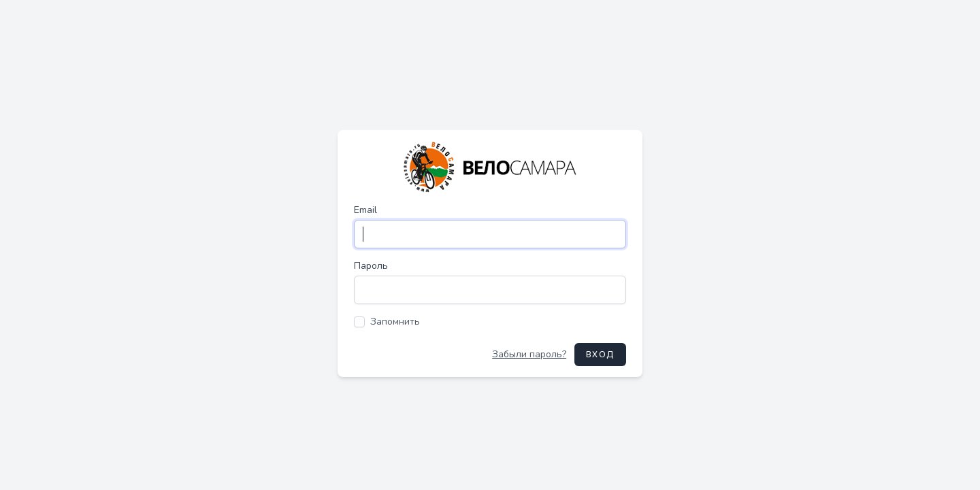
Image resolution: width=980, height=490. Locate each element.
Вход (600, 355)
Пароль (371, 266)
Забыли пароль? (529, 354)
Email (365, 210)
